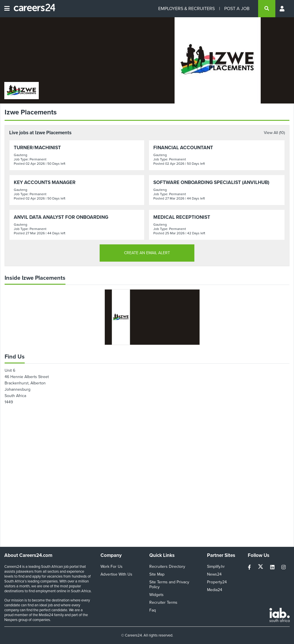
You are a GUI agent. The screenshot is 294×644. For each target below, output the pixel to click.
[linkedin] (273, 567)
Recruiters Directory (167, 567)
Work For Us (112, 567)
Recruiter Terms (163, 602)
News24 (214, 574)
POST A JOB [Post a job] (237, 8)
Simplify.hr (216, 567)
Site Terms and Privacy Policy (169, 584)
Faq (153, 610)
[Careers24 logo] (32, 9)
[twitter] (261, 567)
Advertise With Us (116, 574)
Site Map (157, 574)
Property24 (217, 582)
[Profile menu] (283, 9)
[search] (267, 9)
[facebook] (250, 567)
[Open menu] (7, 9)
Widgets (156, 595)
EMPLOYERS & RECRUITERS (186, 8)
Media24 (215, 590)
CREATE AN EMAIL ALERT (147, 253)
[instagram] (284, 567)
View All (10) (274, 133)
